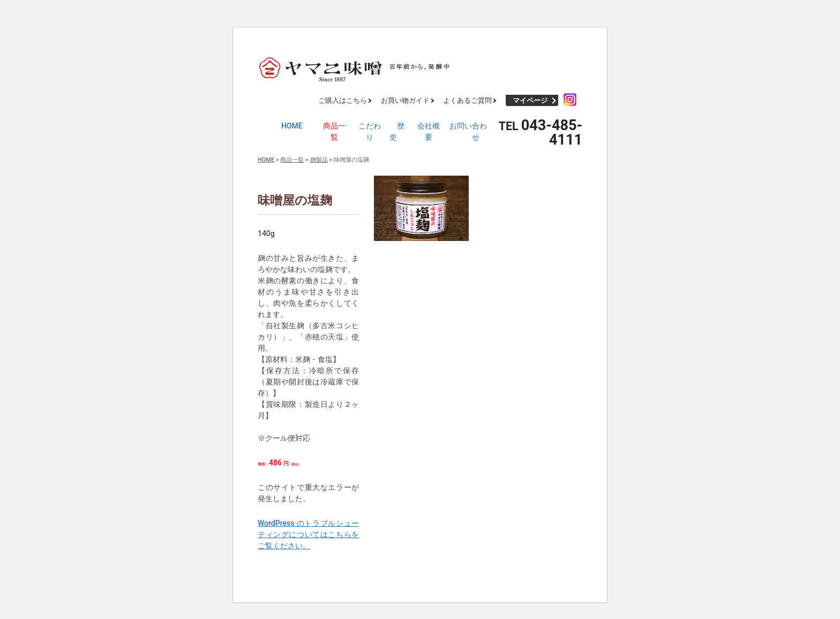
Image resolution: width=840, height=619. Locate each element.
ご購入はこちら (343, 100)
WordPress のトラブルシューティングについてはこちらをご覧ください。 (308, 534)
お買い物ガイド (405, 100)
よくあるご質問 (467, 100)
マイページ (530, 100)
